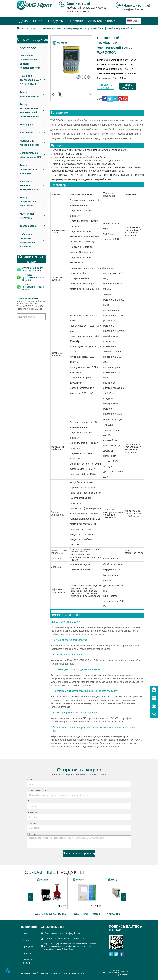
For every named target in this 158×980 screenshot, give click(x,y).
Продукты (34, 28)
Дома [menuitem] (24, 21)
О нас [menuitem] (38, 21)
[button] (56, 21)
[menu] (66, 21)
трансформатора (33, 309)
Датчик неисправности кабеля (31, 302)
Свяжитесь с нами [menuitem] (101, 21)
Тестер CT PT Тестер (28, 306)
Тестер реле (31, 301)
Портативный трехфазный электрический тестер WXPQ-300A (118, 28)
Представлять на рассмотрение (79, 853)
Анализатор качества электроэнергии (62, 28)
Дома (23, 28)
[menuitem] (56, 21)
